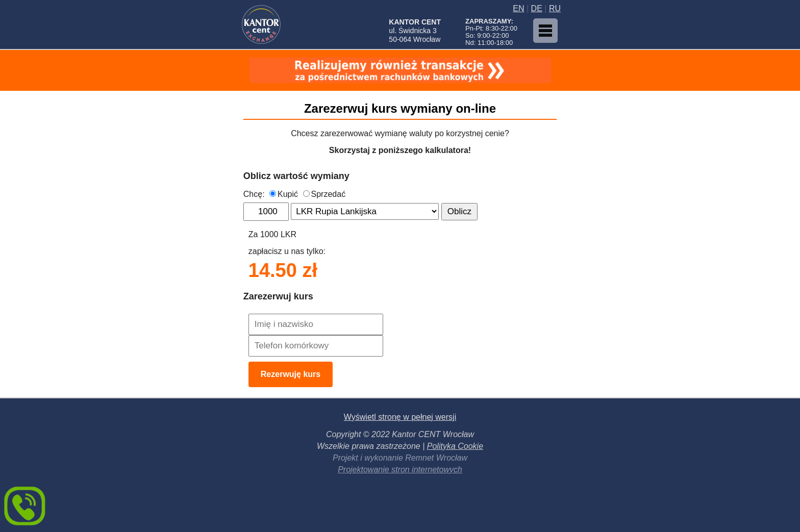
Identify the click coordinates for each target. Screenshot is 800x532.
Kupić (284, 194)
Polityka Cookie (455, 446)
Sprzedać (324, 194)
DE (537, 8)
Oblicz (459, 211)
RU (555, 8)
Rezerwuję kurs (291, 374)
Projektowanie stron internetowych (400, 470)
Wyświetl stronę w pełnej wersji (400, 417)
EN (518, 8)
